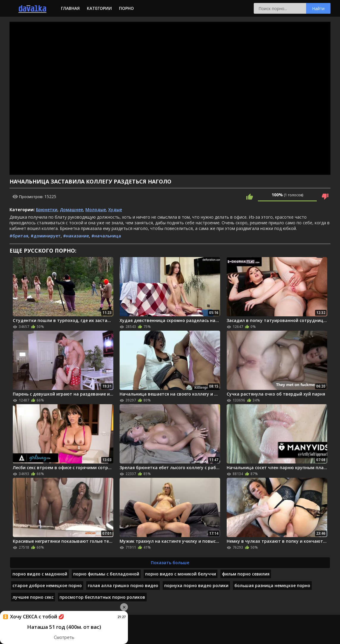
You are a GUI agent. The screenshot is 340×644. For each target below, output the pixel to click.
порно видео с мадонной (40, 574)
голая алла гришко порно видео (123, 585)
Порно (126, 8)
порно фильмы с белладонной (106, 574)
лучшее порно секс (33, 597)
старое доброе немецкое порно (47, 585)
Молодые (96, 210)
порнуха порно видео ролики (196, 585)
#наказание (76, 236)
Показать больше (170, 563)
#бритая (19, 236)
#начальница (106, 236)
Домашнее (71, 210)
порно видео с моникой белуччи (181, 574)
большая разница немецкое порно (272, 585)
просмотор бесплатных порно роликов (102, 597)
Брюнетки (47, 210)
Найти (318, 8)
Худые (115, 210)
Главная (70, 8)
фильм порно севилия (246, 574)
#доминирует (46, 236)
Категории (99, 8)
